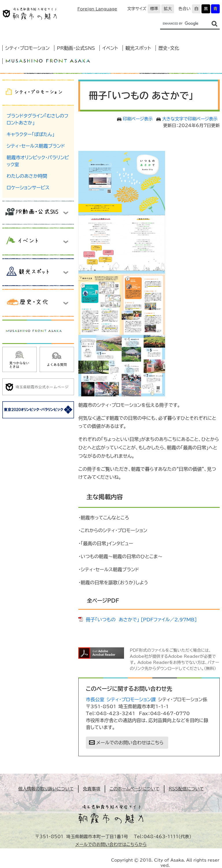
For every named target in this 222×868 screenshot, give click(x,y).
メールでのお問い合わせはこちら (130, 743)
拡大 (168, 9)
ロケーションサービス (28, 188)
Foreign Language (97, 9)
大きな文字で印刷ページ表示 (190, 119)
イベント (110, 48)
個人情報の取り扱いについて (46, 789)
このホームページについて (135, 789)
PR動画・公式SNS (76, 48)
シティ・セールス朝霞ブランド (36, 146)
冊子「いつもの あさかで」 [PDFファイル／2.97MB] (141, 620)
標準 (154, 9)
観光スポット (138, 48)
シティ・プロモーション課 (131, 699)
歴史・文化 (169, 48)
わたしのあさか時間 (27, 176)
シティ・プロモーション (27, 48)
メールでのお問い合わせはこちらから (111, 844)
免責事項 (92, 789)
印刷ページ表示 (138, 119)
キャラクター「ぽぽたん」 (31, 134)
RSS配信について (186, 789)
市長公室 (95, 699)
